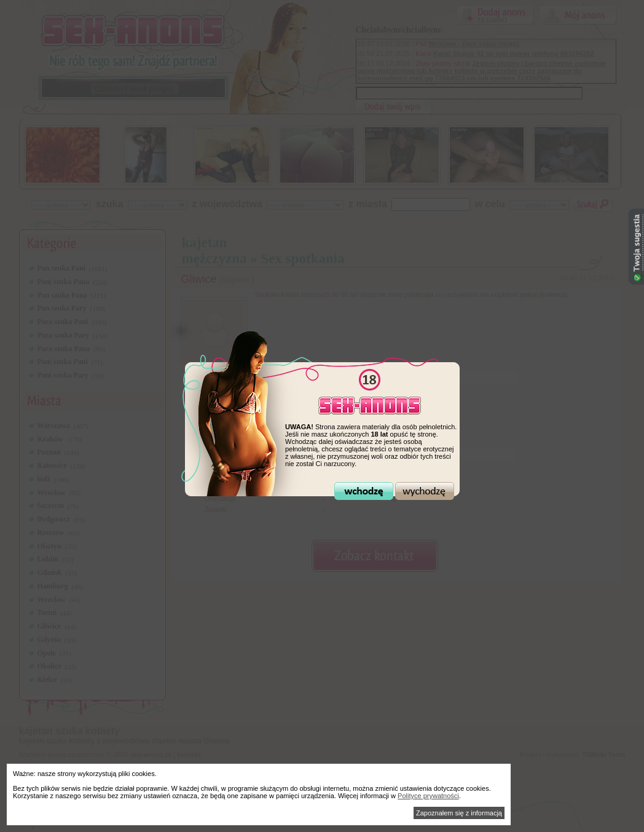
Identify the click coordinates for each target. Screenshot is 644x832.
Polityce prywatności (428, 796)
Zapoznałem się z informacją (459, 813)
